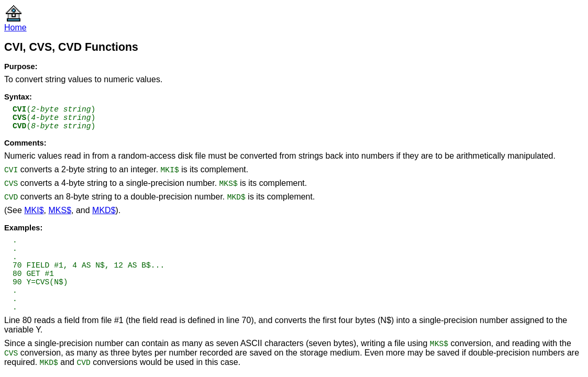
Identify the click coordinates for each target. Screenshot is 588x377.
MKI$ (34, 210)
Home (15, 27)
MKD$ (104, 210)
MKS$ (60, 210)
